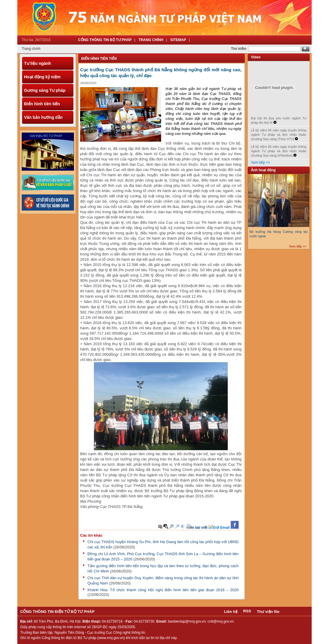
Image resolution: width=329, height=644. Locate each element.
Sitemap (178, 40)
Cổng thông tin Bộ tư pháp (105, 40)
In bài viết (199, 528)
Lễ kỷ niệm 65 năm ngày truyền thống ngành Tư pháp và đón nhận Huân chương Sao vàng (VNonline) (279, 151)
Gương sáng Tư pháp (45, 90)
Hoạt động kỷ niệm (42, 77)
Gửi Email (221, 528)
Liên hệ (231, 612)
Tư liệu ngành (38, 63)
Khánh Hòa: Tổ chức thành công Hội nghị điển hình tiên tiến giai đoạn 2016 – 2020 (163, 590)
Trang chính (31, 49)
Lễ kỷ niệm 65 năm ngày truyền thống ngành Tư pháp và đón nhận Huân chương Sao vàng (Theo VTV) (279, 135)
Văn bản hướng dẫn (43, 117)
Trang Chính (151, 40)
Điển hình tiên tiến (42, 104)
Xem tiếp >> (260, 162)
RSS (247, 611)
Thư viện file (268, 612)
